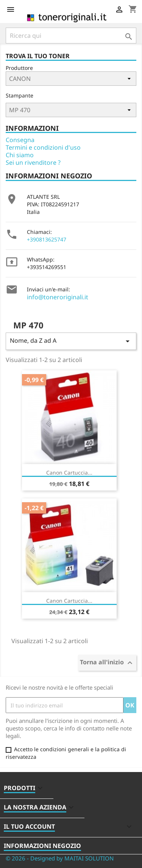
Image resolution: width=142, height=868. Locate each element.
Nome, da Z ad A (71, 341)
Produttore (19, 68)
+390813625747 (47, 239)
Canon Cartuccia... (69, 473)
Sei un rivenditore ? (33, 162)
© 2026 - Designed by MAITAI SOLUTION (60, 858)
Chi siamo (20, 155)
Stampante (20, 95)
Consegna (20, 140)
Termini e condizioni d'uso (43, 147)
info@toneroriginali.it (58, 297)
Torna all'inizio (107, 663)
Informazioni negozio (42, 846)
